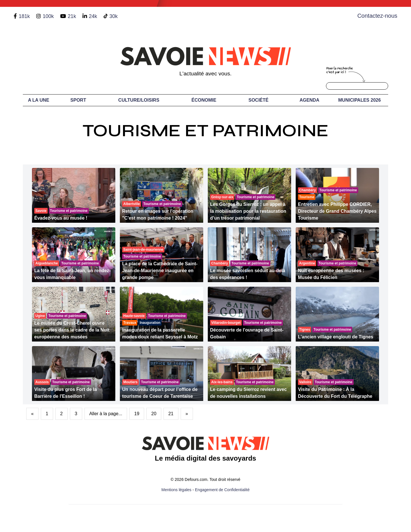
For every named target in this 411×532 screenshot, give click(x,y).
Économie (204, 100)
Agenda (309, 100)
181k (24, 16)
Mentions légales (177, 490)
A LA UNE (39, 100)
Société (259, 100)
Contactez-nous (377, 16)
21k (72, 16)
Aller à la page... (106, 414)
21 (171, 414)
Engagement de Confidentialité (222, 490)
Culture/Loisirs (139, 100)
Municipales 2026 (359, 100)
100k (48, 16)
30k (113, 16)
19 (137, 414)
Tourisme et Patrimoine (205, 131)
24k (93, 16)
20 (154, 414)
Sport (78, 100)
